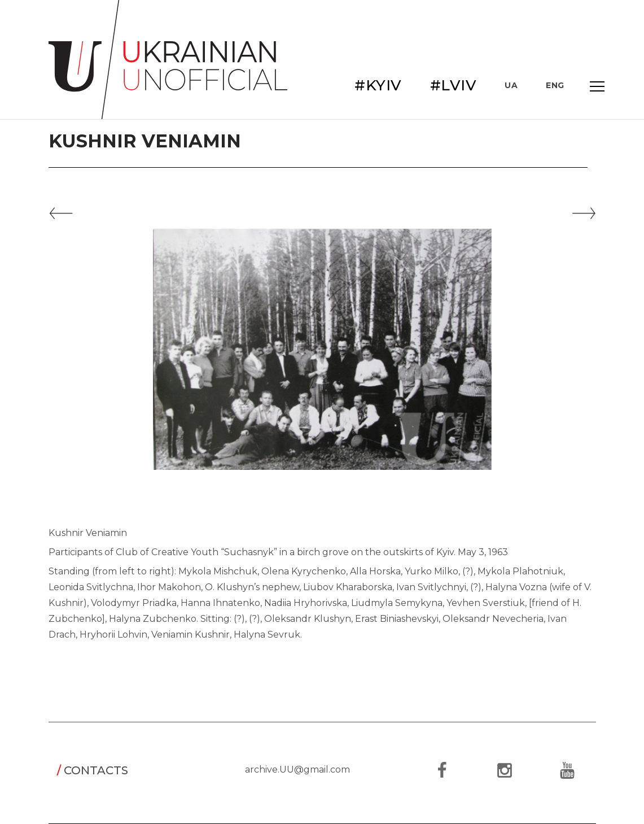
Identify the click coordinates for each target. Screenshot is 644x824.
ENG (555, 85)
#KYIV (378, 85)
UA (511, 85)
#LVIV (454, 85)
